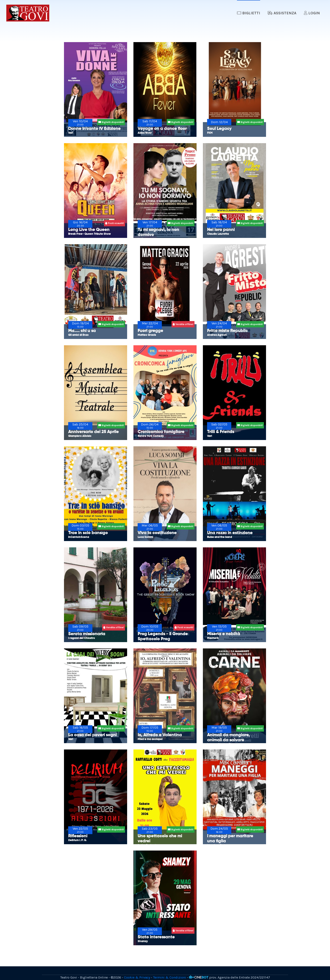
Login (312, 13)
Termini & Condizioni (170, 977)
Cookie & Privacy (137, 977)
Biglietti (249, 13)
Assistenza (282, 13)
